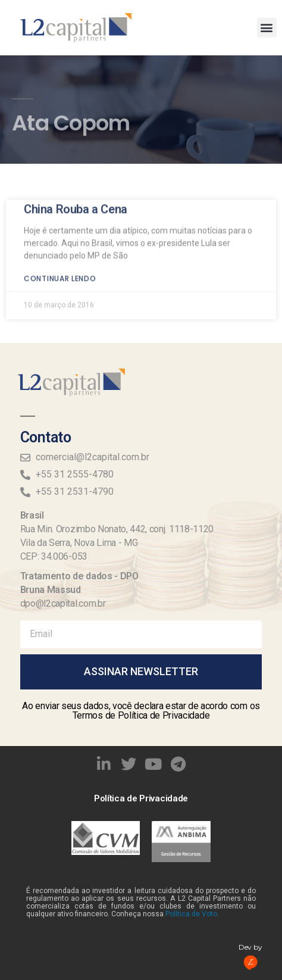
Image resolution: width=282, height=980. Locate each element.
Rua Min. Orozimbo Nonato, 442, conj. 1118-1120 (117, 529)
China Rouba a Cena (76, 192)
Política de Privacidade (141, 798)
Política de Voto (191, 914)
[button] (267, 28)
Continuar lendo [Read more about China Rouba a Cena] (60, 261)
